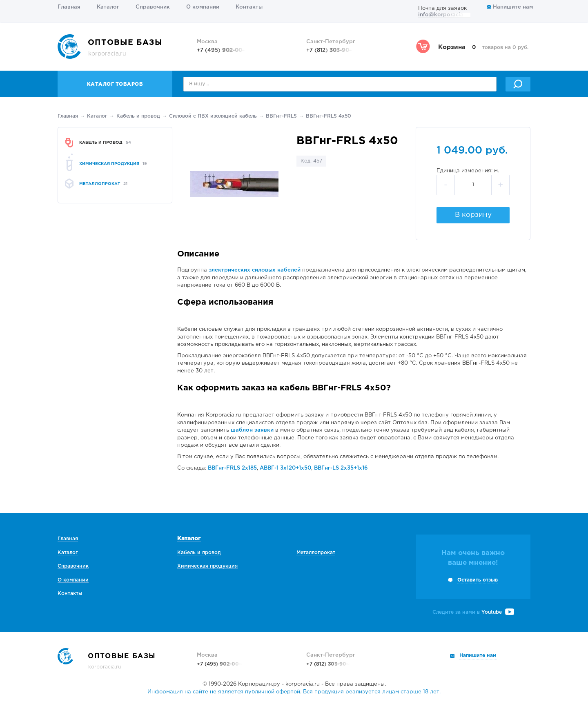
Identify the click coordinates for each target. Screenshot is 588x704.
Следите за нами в (473, 612)
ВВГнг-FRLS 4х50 (329, 116)
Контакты (249, 7)
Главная (69, 7)
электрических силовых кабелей (255, 270)
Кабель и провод (138, 116)
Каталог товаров (115, 84)
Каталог (108, 7)
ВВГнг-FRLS (281, 116)
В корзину (473, 215)
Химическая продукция (207, 566)
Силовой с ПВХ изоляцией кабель (213, 116)
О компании (203, 7)
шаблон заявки (252, 430)
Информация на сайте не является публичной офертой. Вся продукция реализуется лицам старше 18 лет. (294, 692)
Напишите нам (510, 7)
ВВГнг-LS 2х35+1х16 (341, 468)
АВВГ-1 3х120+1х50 (285, 468)
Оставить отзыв (478, 580)
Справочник (153, 7)
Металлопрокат (316, 553)
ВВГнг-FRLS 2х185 (232, 468)
